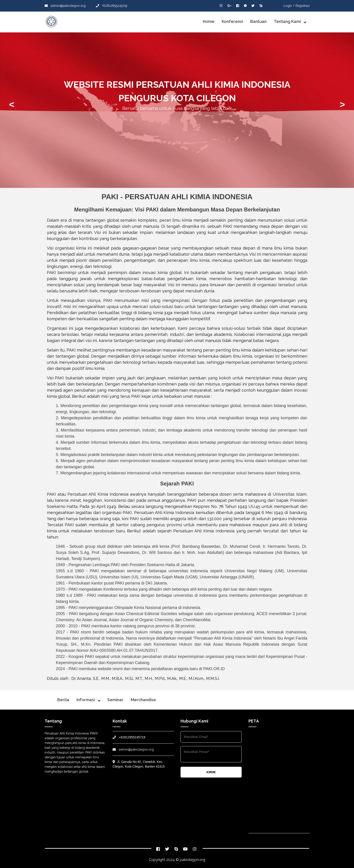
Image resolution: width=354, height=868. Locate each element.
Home (209, 21)
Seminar (115, 700)
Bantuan (258, 21)
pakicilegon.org (193, 860)
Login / (289, 6)
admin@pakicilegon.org (65, 6)
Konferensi (232, 21)
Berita (63, 700)
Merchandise (143, 700)
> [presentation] (342, 104)
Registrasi (303, 6)
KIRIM (211, 772)
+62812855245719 (112, 6)
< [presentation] (12, 104)
